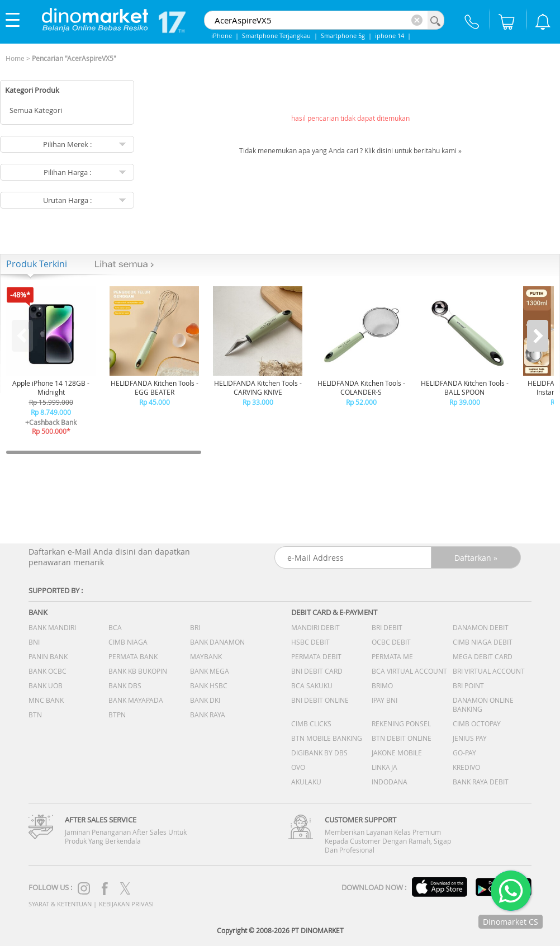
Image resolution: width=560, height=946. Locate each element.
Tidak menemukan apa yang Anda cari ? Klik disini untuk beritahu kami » (350, 150)
